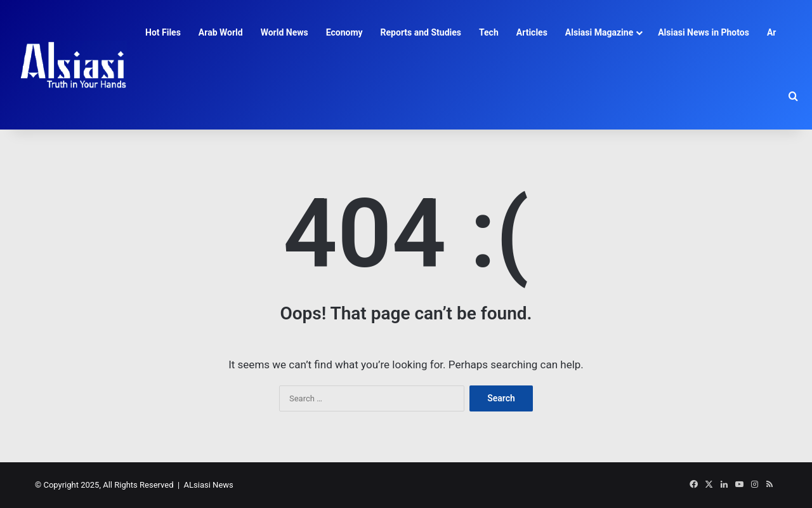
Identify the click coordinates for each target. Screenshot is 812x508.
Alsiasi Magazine (599, 32)
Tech (489, 32)
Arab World (221, 32)
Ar (772, 32)
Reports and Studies (421, 32)
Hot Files (163, 32)
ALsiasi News (209, 485)
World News (285, 32)
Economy (344, 32)
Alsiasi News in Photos (704, 32)
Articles (532, 32)
